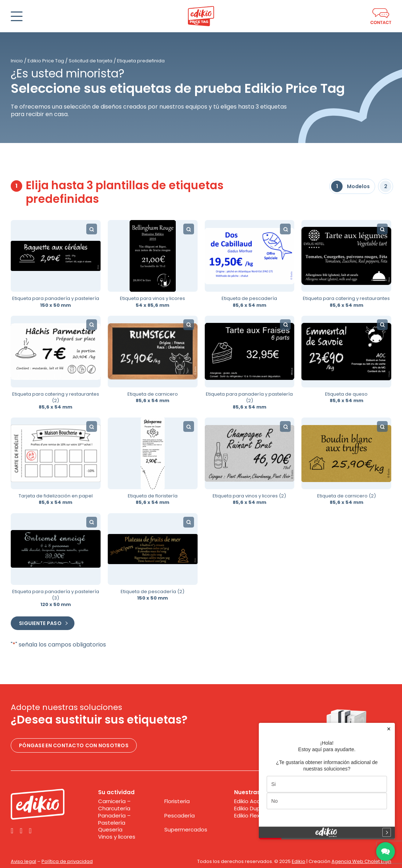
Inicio (17, 61)
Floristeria (177, 801)
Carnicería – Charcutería (114, 805)
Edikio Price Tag (46, 61)
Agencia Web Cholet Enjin (361, 861)
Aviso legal (23, 861)
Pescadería (180, 816)
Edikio (299, 861)
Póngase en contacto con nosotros (74, 745)
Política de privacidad (67, 861)
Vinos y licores (117, 837)
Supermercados (186, 830)
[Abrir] (17, 16)
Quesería (110, 830)
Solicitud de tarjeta (91, 61)
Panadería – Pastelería (114, 819)
